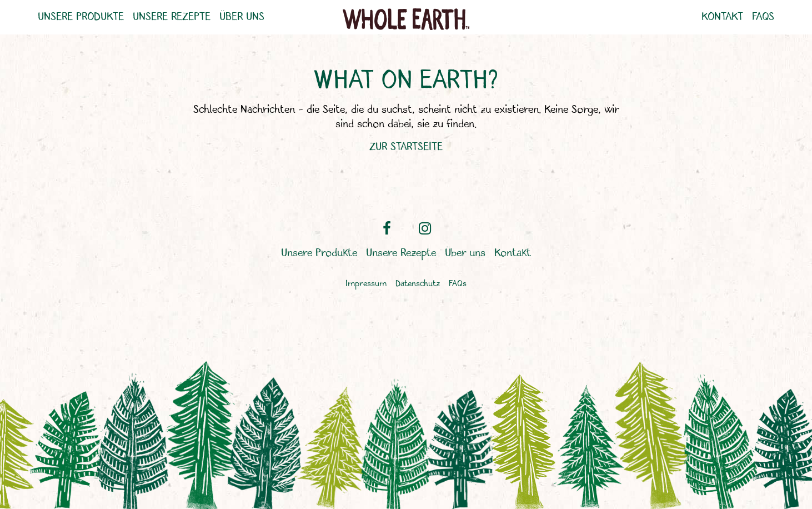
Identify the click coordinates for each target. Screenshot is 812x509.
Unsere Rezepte (172, 17)
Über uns (242, 17)
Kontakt (722, 17)
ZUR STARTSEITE (406, 147)
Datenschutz (418, 284)
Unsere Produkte (81, 17)
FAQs (763, 17)
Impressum (366, 284)
